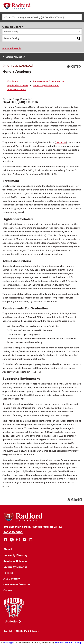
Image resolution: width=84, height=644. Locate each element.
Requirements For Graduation (48, 81)
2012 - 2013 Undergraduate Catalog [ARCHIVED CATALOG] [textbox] (34, 17)
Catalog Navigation (15, 57)
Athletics (12, 621)
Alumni (8, 549)
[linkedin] (31, 540)
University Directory (16, 555)
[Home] (17, 6)
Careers (8, 590)
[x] (12, 540)
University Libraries (15, 567)
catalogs (9, 642)
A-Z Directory (12, 578)
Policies (8, 573)
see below (61, 142)
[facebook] (5, 540)
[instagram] (18, 540)
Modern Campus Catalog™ (69, 642)
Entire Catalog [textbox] (11, 31)
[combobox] (42, 17)
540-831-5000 (13, 532)
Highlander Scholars (18, 85)
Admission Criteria (17, 89)
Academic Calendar (15, 561)
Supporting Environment (46, 85)
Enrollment (13, 81)
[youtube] (24, 540)
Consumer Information (17, 584)
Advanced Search (11, 48)
